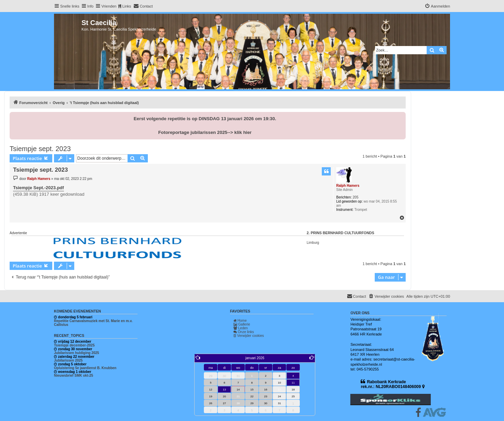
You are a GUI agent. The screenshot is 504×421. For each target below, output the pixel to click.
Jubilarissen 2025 (68, 360)
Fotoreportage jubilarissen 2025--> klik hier (205, 132)
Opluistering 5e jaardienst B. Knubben (85, 368)
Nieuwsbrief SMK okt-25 (74, 376)
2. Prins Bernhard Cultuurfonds (340, 233)
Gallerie (242, 324)
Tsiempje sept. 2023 (40, 149)
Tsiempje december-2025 (74, 345)
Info (90, 6)
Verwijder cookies (249, 336)
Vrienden (109, 6)
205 (356, 197)
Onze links (244, 332)
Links (127, 6)
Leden (241, 328)
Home (240, 321)
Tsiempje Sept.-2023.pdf (39, 188)
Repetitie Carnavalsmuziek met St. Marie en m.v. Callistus (93, 323)
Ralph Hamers (348, 186)
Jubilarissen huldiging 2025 (76, 353)
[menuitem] (143, 6)
